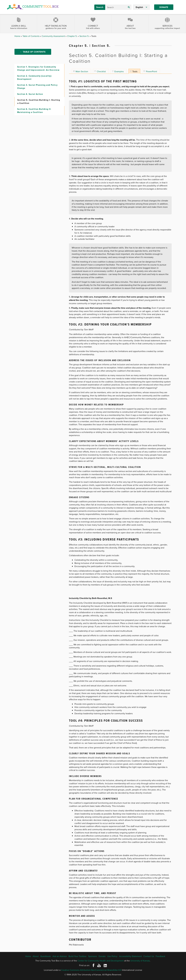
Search (100, 7)
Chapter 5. (72, 36)
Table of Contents (31, 36)
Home (18, 36)
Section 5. (85, 36)
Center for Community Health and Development (101, 961)
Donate (164, 7)
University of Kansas (140, 961)
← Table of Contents (33, 55)
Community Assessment (54, 36)
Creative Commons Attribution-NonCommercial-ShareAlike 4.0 (91, 970)
